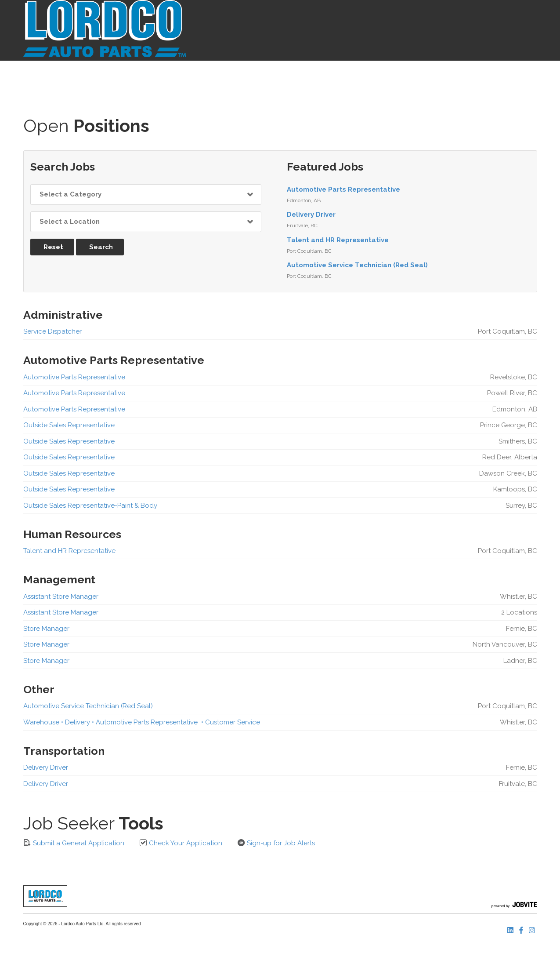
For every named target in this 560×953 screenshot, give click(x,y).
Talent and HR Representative (338, 240)
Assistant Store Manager (61, 597)
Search (101, 247)
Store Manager (46, 629)
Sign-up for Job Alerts (276, 843)
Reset (53, 247)
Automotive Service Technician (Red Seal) (357, 265)
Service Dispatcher (52, 331)
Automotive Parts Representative (343, 189)
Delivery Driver (311, 215)
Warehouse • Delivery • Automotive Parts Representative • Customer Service (142, 722)
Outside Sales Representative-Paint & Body (90, 506)
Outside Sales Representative (69, 425)
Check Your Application (181, 843)
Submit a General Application (74, 843)
